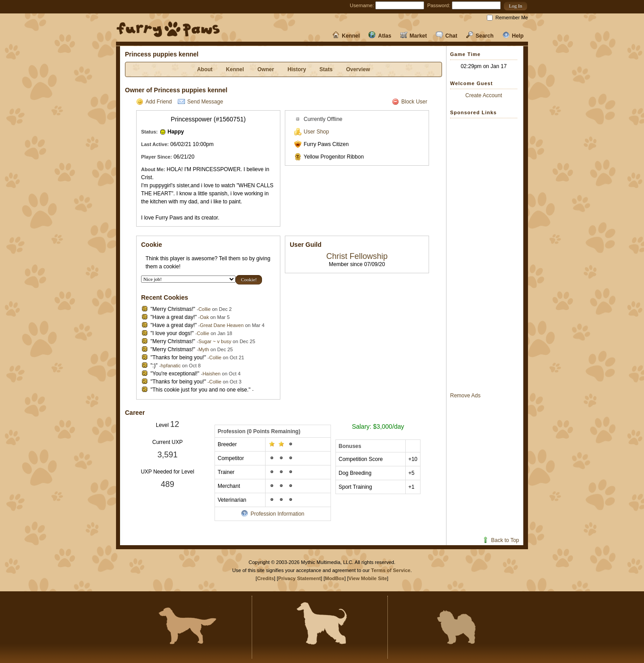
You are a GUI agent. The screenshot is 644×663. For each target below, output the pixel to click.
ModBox (335, 578)
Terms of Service (391, 570)
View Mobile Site (368, 578)
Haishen (211, 374)
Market (414, 36)
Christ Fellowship (357, 256)
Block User (410, 102)
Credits (266, 578)
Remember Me (512, 17)
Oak (204, 317)
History (297, 69)
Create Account (484, 95)
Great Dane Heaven (222, 325)
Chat (447, 36)
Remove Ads (465, 396)
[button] (515, 6)
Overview (358, 69)
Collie (205, 309)
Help (513, 36)
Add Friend (154, 102)
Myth (204, 349)
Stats (326, 69)
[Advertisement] (486, 255)
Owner (266, 69)
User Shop (312, 132)
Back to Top (500, 540)
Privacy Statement (299, 578)
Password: (439, 5)
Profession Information (273, 514)
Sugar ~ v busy (215, 341)
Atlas (380, 36)
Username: (362, 5)
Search (480, 36)
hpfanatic (171, 366)
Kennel (346, 36)
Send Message (200, 102)
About (205, 69)
